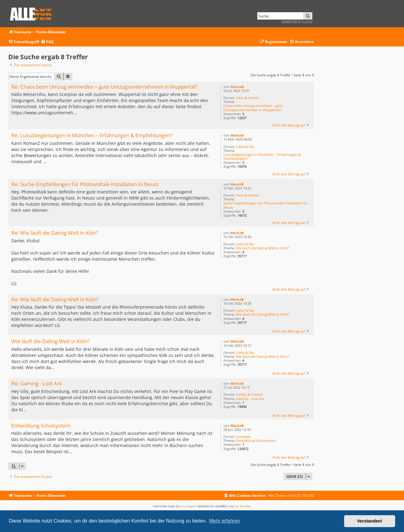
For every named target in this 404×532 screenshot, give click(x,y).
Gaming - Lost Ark (250, 399)
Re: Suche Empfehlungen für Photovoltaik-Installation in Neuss (85, 184)
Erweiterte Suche (297, 22)
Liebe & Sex (245, 147)
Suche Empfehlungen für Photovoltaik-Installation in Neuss (265, 205)
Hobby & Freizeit (249, 394)
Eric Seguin (188, 506)
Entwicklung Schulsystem (256, 440)
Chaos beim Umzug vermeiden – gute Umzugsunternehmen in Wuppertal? (253, 108)
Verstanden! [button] (370, 521)
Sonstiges (243, 437)
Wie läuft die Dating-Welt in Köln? (263, 248)
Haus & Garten (248, 98)
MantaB (237, 87)
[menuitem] (47, 42)
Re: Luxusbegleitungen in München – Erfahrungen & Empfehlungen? (92, 136)
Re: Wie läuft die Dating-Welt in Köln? (55, 233)
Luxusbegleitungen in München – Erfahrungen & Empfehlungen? (262, 156)
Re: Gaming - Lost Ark (37, 384)
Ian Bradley (243, 506)
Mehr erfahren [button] (224, 521)
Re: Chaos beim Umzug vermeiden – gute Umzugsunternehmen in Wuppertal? (104, 87)
